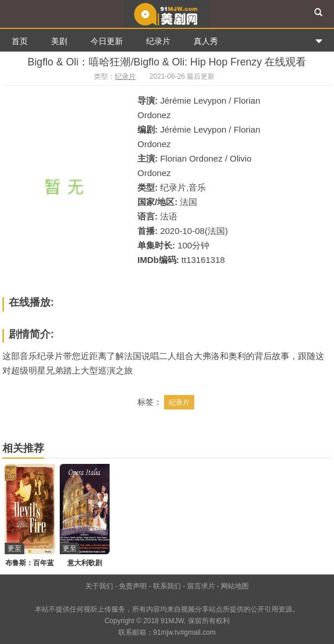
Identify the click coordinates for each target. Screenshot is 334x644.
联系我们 (167, 586)
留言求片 (201, 586)
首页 (20, 41)
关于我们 (99, 586)
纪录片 (158, 41)
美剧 (59, 41)
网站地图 (235, 586)
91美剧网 (167, 14)
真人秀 (206, 41)
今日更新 (107, 41)
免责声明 (133, 586)
